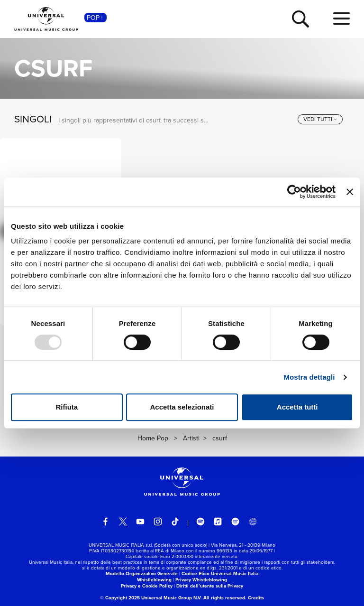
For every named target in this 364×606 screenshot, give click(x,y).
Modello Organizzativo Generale (142, 573)
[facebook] (106, 522)
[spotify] (200, 522)
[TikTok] (175, 522)
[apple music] (218, 522)
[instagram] (158, 522)
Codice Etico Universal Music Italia (220, 573)
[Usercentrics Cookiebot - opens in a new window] (294, 192)
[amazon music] (236, 522)
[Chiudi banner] (350, 192)
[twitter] (123, 522)
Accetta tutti (297, 407)
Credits (256, 598)
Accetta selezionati (182, 407)
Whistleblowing (154, 580)
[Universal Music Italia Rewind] (253, 522)
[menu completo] (341, 19)
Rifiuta (67, 407)
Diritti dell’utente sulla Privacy (210, 586)
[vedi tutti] (320, 120)
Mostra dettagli (309, 377)
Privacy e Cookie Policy (147, 586)
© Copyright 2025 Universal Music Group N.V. (151, 598)
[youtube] (140, 522)
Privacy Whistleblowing (201, 580)
